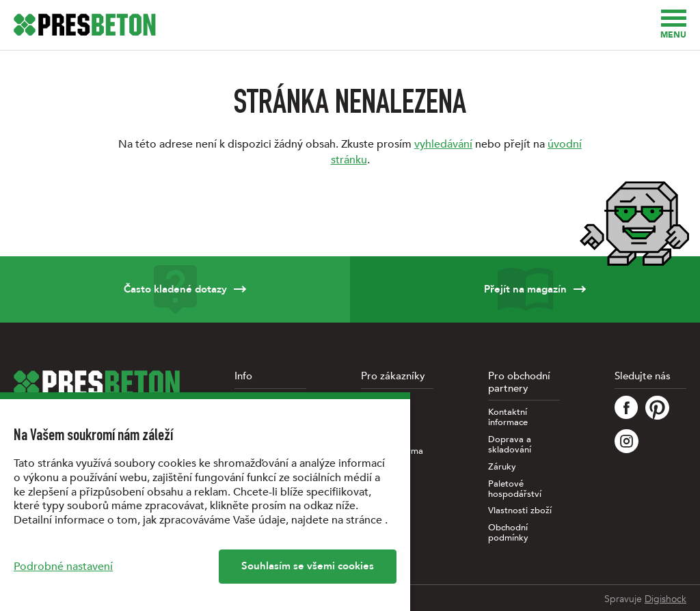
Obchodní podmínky (508, 533)
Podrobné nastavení (63, 567)
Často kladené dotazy (175, 289)
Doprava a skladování (510, 445)
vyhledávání (443, 144)
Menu (673, 25)
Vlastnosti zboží (520, 511)
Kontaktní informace (508, 418)
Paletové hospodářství (515, 489)
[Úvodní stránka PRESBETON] (85, 25)
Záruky (502, 467)
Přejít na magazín (525, 289)
